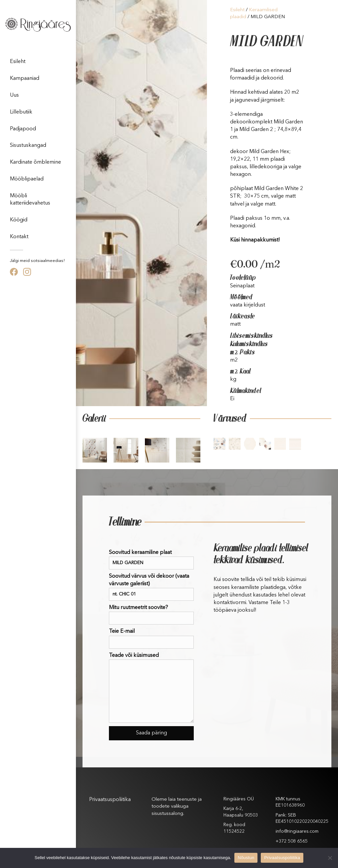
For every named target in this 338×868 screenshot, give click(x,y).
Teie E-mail (151, 639)
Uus (14, 95)
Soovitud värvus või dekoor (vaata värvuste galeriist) (151, 587)
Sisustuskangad (28, 145)
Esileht (18, 62)
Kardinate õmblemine (35, 162)
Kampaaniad (25, 79)
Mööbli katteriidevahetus (30, 200)
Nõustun (246, 858)
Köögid (19, 220)
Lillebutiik (21, 112)
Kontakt (19, 237)
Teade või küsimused (151, 688)
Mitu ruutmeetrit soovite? (151, 615)
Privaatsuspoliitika (110, 800)
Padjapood (23, 129)
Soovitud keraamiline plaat (151, 560)
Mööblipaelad (27, 179)
